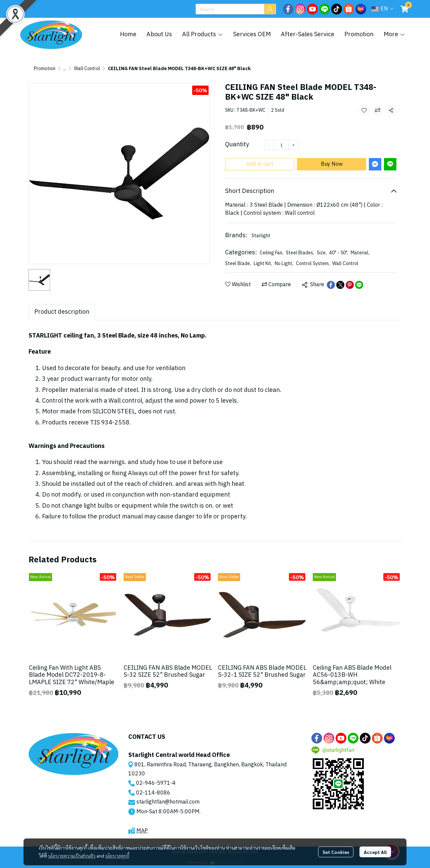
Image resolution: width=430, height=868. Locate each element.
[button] (236, 9)
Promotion (45, 69)
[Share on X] (340, 285)
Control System (313, 264)
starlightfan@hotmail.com (168, 802)
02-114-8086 (153, 793)
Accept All (375, 852)
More (394, 35)
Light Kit (263, 264)
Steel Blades (300, 253)
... (65, 69)
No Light (284, 264)
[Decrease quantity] (269, 145)
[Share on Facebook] (331, 285)
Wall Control (87, 69)
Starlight (261, 236)
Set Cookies (336, 852)
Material (360, 253)
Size (322, 253)
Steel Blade (238, 264)
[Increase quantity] (294, 145)
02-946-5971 (153, 783)
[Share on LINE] (359, 285)
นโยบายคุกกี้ (117, 856)
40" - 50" (339, 253)
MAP (142, 831)
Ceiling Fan (271, 253)
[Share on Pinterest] (350, 285)
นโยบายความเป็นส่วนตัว (72, 856)
